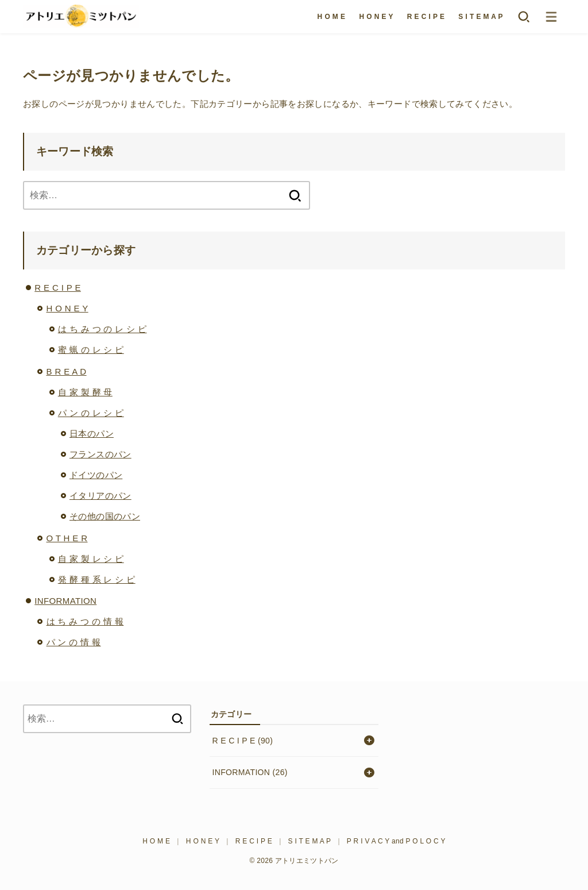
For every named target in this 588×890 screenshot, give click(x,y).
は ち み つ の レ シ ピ (102, 329)
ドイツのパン (96, 475)
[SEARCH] (524, 17)
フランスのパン (100, 454)
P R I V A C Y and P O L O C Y (396, 841)
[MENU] (551, 17)
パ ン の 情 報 (74, 642)
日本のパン (92, 434)
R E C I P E (426, 17)
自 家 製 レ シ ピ (91, 559)
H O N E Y (376, 17)
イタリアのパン (100, 496)
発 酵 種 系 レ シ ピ (97, 579)
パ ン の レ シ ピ (91, 413)
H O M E (332, 17)
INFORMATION (65, 601)
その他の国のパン (105, 516)
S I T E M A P (481, 17)
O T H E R (67, 538)
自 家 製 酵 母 (85, 392)
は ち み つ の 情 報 (85, 621)
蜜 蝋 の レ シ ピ (91, 350)
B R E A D (67, 371)
